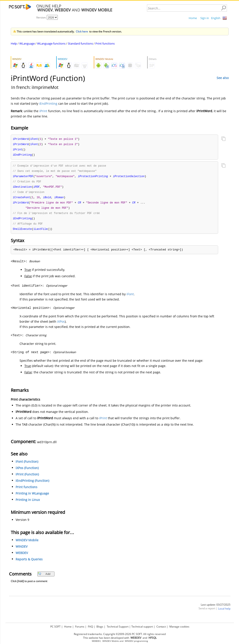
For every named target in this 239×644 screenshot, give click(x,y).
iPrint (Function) (27, 478)
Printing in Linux (28, 503)
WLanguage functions (51, 43)
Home (193, 18)
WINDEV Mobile (27, 544)
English (216, 18)
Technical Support (118, 627)
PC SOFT (55, 627)
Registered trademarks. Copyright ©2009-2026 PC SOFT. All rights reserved (120, 634)
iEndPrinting (48, 103)
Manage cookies (179, 627)
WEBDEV (22, 557)
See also (223, 78)
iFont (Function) (27, 465)
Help (14, 43)
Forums (80, 627)
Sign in (205, 18)
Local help (224, 612)
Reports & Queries (29, 563)
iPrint (43, 111)
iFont (130, 298)
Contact (161, 627)
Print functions (105, 43)
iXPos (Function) (27, 472)
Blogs (100, 627)
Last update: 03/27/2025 (216, 608)
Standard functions (80, 43)
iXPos (61, 325)
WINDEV (22, 550)
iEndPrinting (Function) (32, 484)
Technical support (142, 627)
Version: (42, 17)
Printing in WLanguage (32, 497)
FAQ (90, 627)
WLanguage (27, 43)
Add (44, 578)
